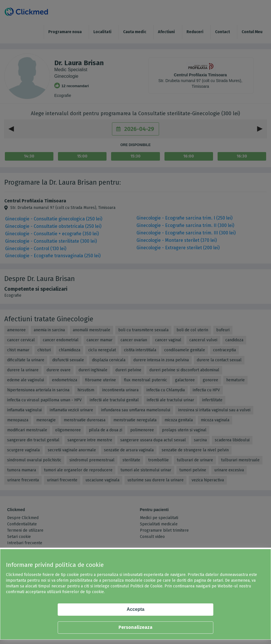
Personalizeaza (135, 627)
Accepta (135, 609)
